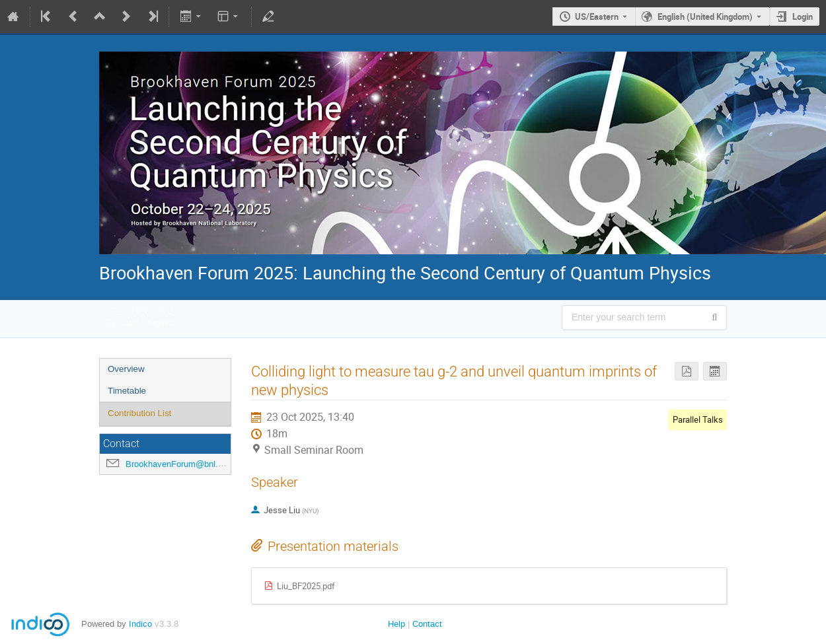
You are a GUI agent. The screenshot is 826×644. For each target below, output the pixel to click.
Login (803, 17)
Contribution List (139, 413)
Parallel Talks (698, 419)
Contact (427, 624)
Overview (126, 369)
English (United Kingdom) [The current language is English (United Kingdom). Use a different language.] (705, 17)
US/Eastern (597, 17)
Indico (140, 624)
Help (396, 624)
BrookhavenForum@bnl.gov (179, 464)
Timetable (127, 391)
